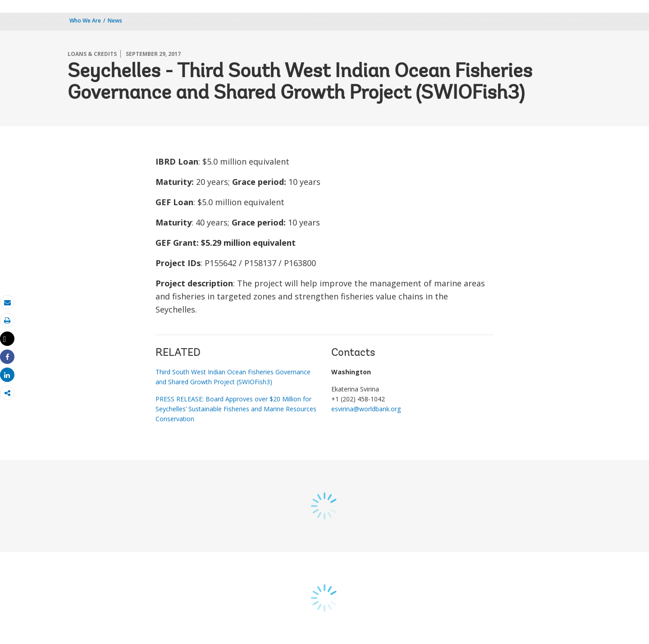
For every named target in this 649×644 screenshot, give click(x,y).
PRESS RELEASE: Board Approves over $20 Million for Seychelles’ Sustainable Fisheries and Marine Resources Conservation (236, 409)
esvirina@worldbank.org (366, 409)
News (115, 21)
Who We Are (85, 21)
